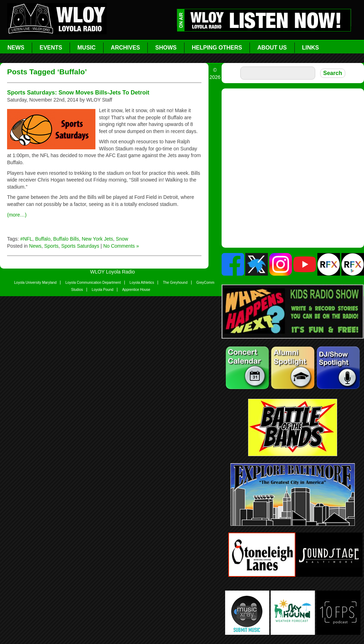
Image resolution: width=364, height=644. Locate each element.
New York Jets (97, 239)
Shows (166, 48)
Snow (122, 239)
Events (51, 48)
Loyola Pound (103, 290)
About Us (272, 48)
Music (87, 48)
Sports (51, 246)
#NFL (26, 239)
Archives (126, 48)
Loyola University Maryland (35, 283)
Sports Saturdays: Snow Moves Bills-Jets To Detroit (78, 92)
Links (311, 48)
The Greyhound (175, 283)
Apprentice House (136, 290)
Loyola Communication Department (93, 283)
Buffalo (43, 239)
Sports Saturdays (80, 246)
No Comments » (121, 246)
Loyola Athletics (142, 283)
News (16, 48)
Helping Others (217, 48)
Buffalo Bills (66, 239)
